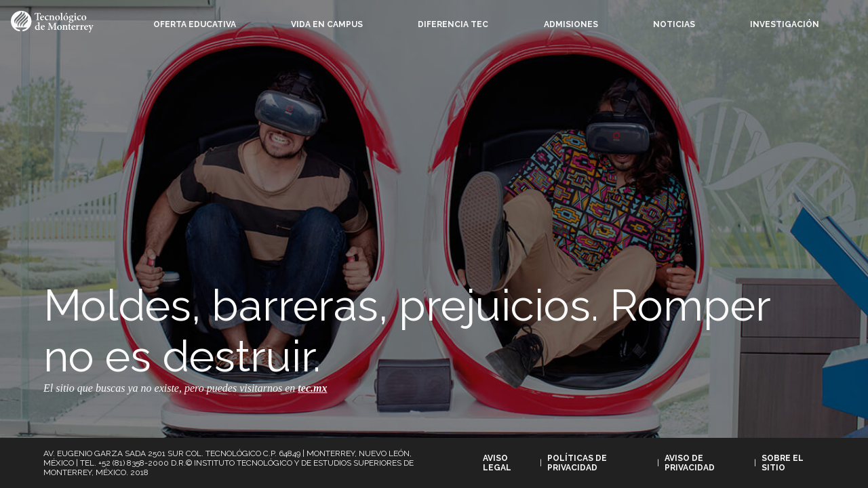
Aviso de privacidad (690, 463)
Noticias (674, 24)
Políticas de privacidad (577, 463)
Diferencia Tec (453, 24)
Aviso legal (497, 463)
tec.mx (312, 388)
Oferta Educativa (195, 24)
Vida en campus (327, 24)
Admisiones (571, 24)
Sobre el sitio (783, 463)
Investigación (785, 24)
